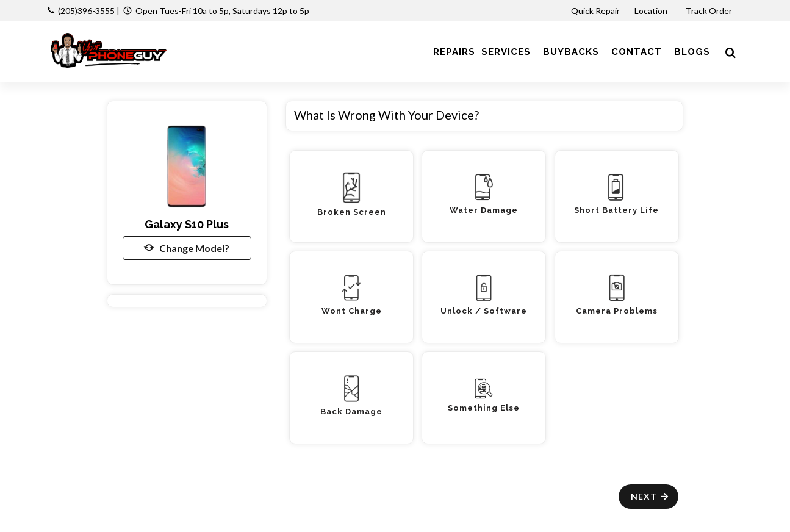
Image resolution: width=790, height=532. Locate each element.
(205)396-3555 (86, 11)
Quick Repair (595, 11)
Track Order (710, 11)
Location (652, 11)
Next (650, 496)
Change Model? (187, 248)
